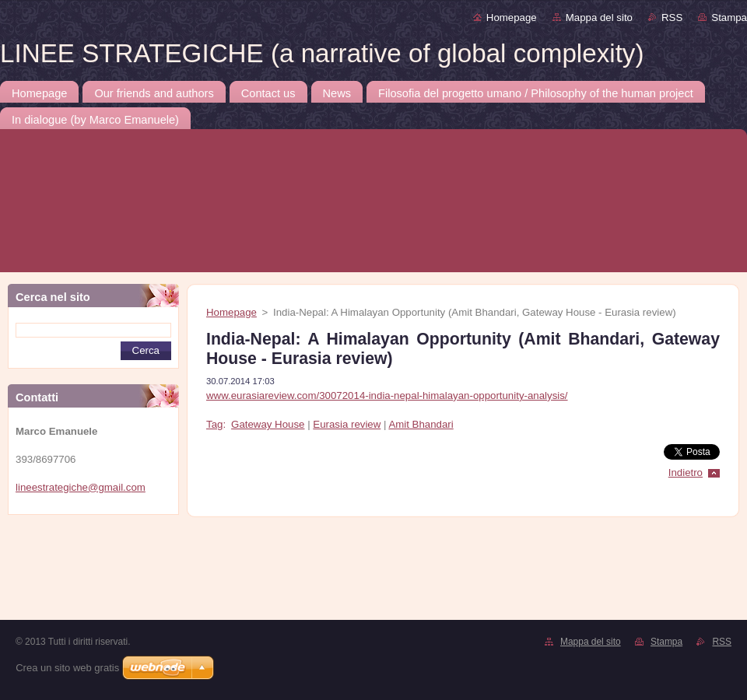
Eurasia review (347, 424)
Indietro (686, 472)
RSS (672, 17)
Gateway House (268, 424)
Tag (214, 424)
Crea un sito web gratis (67, 668)
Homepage (512, 17)
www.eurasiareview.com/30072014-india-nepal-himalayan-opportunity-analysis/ (387, 395)
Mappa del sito (599, 17)
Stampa (729, 17)
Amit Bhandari (421, 424)
